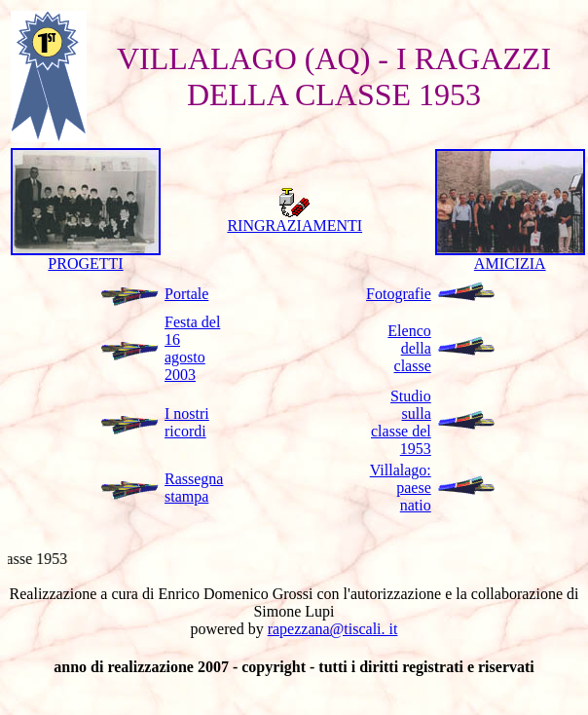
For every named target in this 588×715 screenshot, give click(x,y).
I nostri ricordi (187, 422)
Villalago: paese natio (401, 488)
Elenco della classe (409, 348)
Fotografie (399, 294)
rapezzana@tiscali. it (333, 629)
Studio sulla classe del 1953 (401, 422)
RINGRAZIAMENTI (294, 219)
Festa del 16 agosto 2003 (192, 348)
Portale (186, 294)
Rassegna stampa (194, 488)
